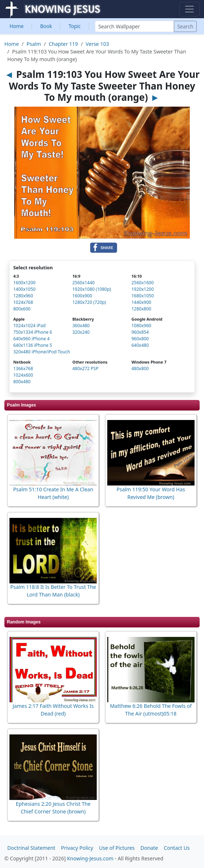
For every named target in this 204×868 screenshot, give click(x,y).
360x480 (81, 326)
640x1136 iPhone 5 (33, 345)
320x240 (81, 332)
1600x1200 (24, 283)
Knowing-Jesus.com (90, 858)
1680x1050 (142, 296)
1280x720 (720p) (89, 302)
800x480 (22, 382)
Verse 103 (97, 44)
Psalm (34, 44)
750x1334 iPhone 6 (33, 332)
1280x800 (141, 309)
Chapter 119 (63, 44)
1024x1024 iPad (29, 326)
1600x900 (82, 296)
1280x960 (23, 296)
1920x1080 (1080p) (92, 289)
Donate (149, 848)
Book (46, 26)
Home (17, 26)
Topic (75, 26)
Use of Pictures (117, 848)
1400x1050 (24, 289)
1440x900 (141, 302)
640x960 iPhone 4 (31, 339)
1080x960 (141, 326)
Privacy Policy (77, 848)
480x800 (140, 368)
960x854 (140, 332)
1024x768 (23, 302)
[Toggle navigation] (189, 9)
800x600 (22, 309)
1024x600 (23, 375)
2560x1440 (83, 283)
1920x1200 (142, 289)
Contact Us (177, 848)
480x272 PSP (85, 368)
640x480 (140, 345)
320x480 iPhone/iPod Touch (41, 352)
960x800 (140, 339)
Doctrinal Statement (31, 848)
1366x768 (23, 368)
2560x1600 (142, 283)
